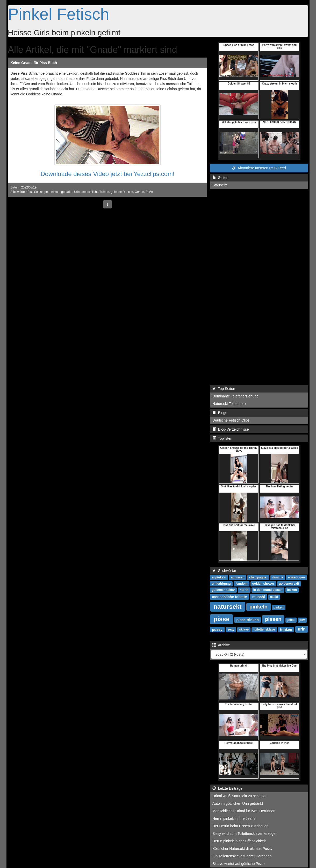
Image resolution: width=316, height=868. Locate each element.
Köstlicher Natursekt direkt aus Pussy (242, 849)
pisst (291, 620)
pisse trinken (247, 620)
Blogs (220, 413)
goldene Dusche (122, 192)
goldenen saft (289, 584)
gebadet (67, 192)
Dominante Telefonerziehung (235, 396)
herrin (244, 590)
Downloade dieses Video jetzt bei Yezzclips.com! (107, 174)
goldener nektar (223, 590)
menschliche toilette (229, 597)
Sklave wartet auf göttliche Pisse (239, 864)
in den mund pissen (268, 590)
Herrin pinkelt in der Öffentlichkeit (239, 841)
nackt (274, 597)
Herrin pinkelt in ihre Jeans (234, 818)
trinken (286, 629)
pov (302, 620)
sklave (244, 629)
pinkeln (258, 607)
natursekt (227, 606)
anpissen (238, 577)
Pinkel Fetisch (59, 14)
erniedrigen (296, 577)
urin (302, 629)
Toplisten (222, 438)
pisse (221, 619)
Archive (221, 645)
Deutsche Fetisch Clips (231, 420)
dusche (278, 577)
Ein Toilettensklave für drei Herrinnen (242, 856)
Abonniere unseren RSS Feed (259, 168)
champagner (258, 577)
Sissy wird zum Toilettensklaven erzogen (245, 834)
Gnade (139, 192)
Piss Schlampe (38, 192)
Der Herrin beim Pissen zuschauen (240, 826)
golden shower (263, 584)
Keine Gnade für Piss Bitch (34, 63)
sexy (231, 629)
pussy (217, 629)
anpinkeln (219, 577)
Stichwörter (224, 571)
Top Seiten (224, 389)
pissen (273, 619)
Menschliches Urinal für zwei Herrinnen (244, 811)
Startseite (220, 185)
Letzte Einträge (227, 788)
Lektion (54, 192)
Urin (77, 192)
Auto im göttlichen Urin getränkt (238, 803)
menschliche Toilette (95, 192)
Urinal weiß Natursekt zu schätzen (240, 796)
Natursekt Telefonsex (229, 404)
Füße (149, 192)
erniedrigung (221, 584)
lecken (292, 590)
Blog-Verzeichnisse (231, 429)
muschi (259, 597)
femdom (242, 584)
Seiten (220, 178)
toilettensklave (264, 629)
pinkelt (279, 607)
